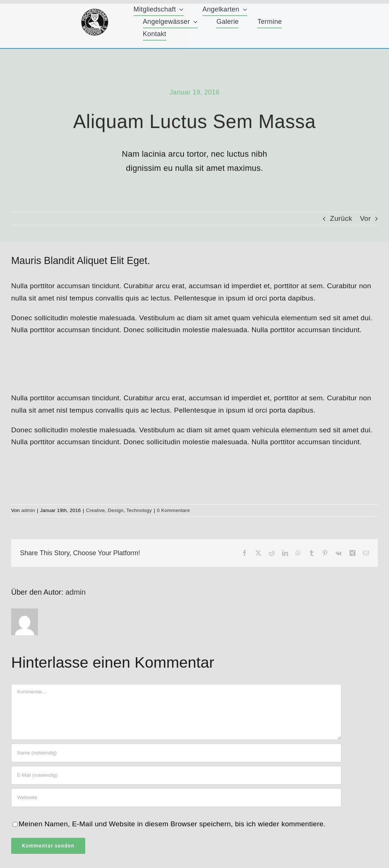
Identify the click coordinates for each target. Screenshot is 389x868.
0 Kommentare (174, 510)
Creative (95, 510)
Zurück (341, 218)
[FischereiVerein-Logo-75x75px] (95, 12)
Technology (139, 510)
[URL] (176, 798)
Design (116, 510)
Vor (365, 218)
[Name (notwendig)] (176, 753)
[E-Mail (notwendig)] (176, 775)
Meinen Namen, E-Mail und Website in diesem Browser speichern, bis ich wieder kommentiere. (172, 824)
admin (28, 510)
